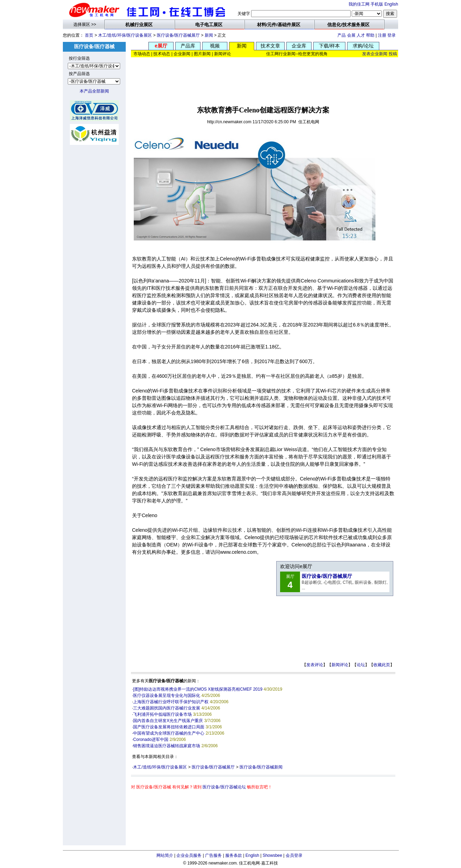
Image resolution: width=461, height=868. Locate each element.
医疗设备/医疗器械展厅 (178, 35)
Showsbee (272, 855)
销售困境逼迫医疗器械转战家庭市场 (167, 746)
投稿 (393, 54)
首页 (89, 35)
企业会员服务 (189, 855)
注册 (382, 35)
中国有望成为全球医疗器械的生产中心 (169, 733)
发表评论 (315, 665)
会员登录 (294, 855)
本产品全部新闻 (94, 91)
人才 (361, 35)
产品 (342, 35)
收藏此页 (382, 665)
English (391, 4)
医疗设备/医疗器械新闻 (261, 767)
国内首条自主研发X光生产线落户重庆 (168, 721)
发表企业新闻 (375, 54)
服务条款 (234, 855)
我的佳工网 (359, 4)
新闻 (209, 35)
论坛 (361, 665)
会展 (351, 35)
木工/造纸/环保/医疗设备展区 (125, 35)
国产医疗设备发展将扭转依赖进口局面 (169, 727)
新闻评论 (340, 665)
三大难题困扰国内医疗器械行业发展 (167, 708)
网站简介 (165, 855)
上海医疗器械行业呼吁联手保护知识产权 (171, 702)
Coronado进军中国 (151, 740)
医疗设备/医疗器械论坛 (224, 787)
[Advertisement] (265, 79)
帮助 (370, 35)
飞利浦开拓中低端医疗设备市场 (162, 714)
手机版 (377, 4)
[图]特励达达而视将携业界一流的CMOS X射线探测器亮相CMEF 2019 (198, 689)
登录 (392, 35)
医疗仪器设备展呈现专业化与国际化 (167, 696)
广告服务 (213, 855)
